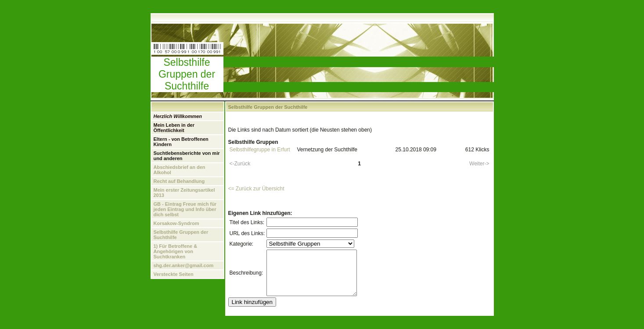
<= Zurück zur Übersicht (256, 189)
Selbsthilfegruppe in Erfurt (260, 150)
